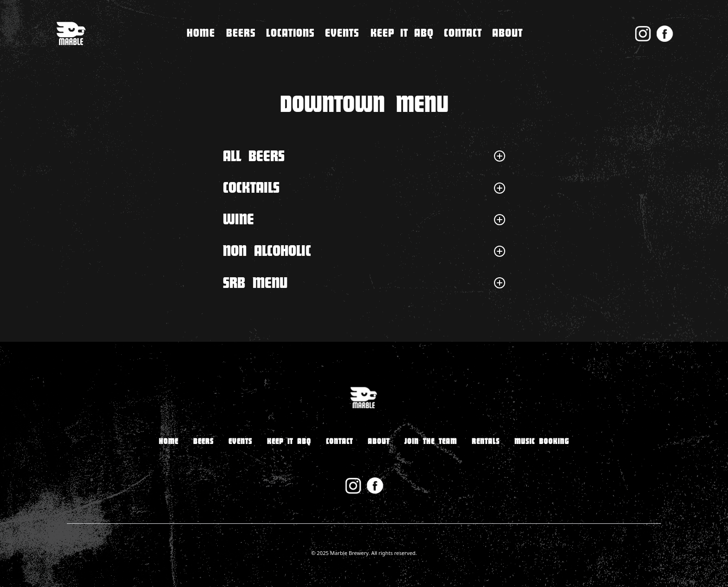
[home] (71, 34)
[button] (290, 33)
